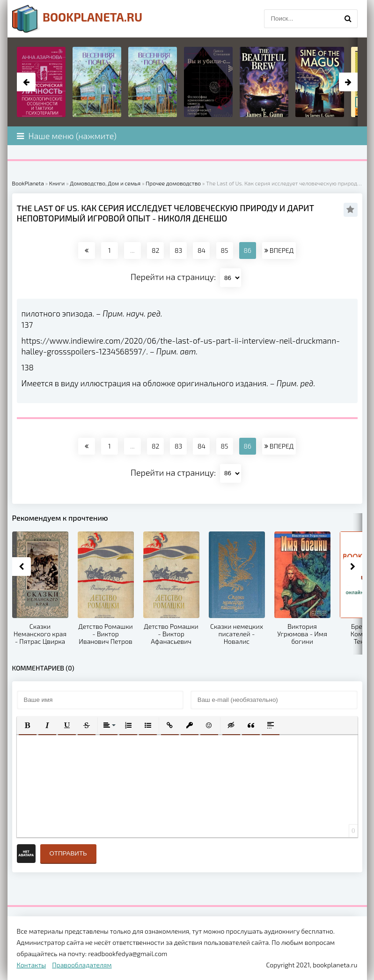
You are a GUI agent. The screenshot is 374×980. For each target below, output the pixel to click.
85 (225, 250)
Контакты (32, 965)
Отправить (68, 853)
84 (202, 250)
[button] (28, 725)
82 (155, 250)
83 (178, 250)
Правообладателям (82, 965)
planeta (77, 19)
